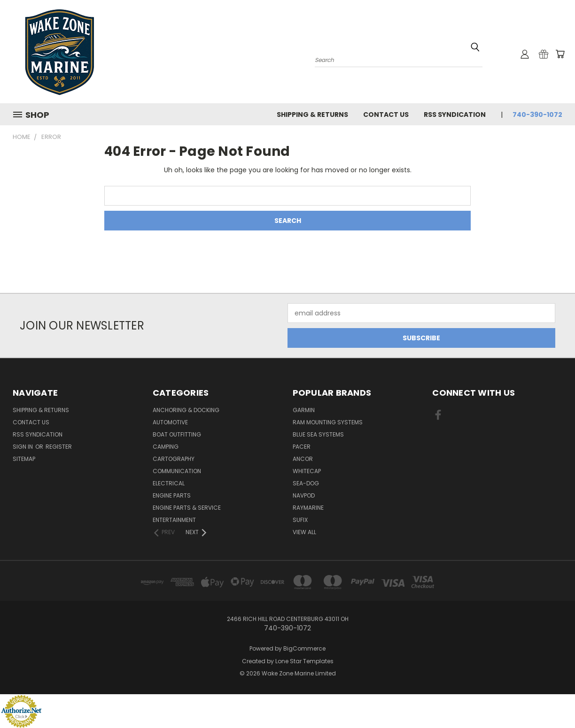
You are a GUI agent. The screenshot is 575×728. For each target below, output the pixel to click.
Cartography (174, 459)
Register (59, 447)
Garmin (304, 410)
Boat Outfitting (177, 434)
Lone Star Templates (304, 661)
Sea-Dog (306, 483)
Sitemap (24, 459)
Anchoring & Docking (186, 410)
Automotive (170, 422)
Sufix (300, 520)
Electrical (169, 483)
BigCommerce (304, 648)
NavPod (304, 495)
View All (304, 532)
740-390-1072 (537, 115)
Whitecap (307, 471)
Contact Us (386, 115)
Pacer (302, 447)
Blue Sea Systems (318, 434)
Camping (166, 447)
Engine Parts (172, 495)
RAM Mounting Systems (328, 422)
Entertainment (174, 520)
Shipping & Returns (312, 115)
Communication (177, 471)
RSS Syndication (455, 115)
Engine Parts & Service (187, 508)
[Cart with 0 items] (560, 54)
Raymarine (308, 508)
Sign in (23, 447)
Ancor (303, 459)
